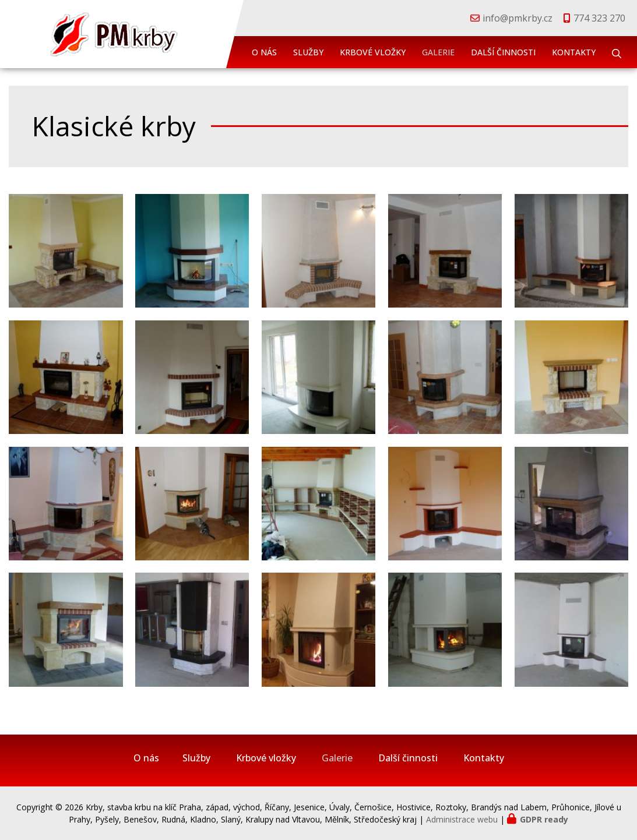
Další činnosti (503, 52)
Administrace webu (462, 819)
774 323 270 (599, 18)
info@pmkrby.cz (518, 18)
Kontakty (574, 52)
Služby (308, 52)
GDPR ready (544, 819)
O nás (264, 52)
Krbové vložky (373, 52)
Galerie (438, 52)
